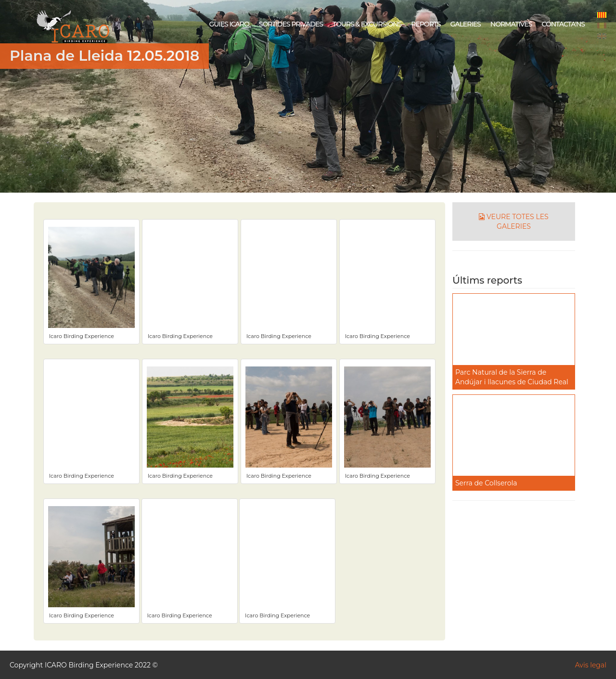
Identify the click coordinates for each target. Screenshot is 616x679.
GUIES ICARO (229, 24)
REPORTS (426, 24)
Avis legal (591, 665)
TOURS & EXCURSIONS (367, 24)
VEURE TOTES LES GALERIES (513, 222)
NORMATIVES (511, 24)
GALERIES (465, 24)
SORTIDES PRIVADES (291, 24)
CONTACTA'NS (563, 24)
